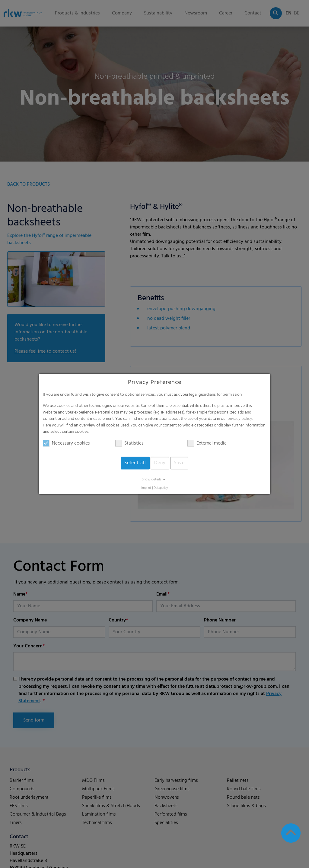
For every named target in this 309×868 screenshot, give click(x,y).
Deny (160, 463)
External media (207, 443)
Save (179, 463)
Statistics (129, 443)
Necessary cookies (66, 443)
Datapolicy (161, 488)
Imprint (146, 488)
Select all (135, 463)
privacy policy (240, 419)
